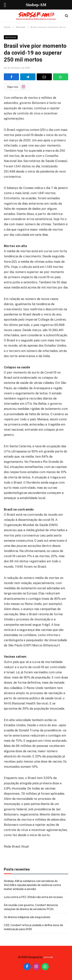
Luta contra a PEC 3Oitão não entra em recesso (33, 897)
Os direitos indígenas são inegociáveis (27, 917)
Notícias (11, 37)
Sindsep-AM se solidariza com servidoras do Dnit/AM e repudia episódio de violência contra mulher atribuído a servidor (32, 885)
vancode (48, 957)
